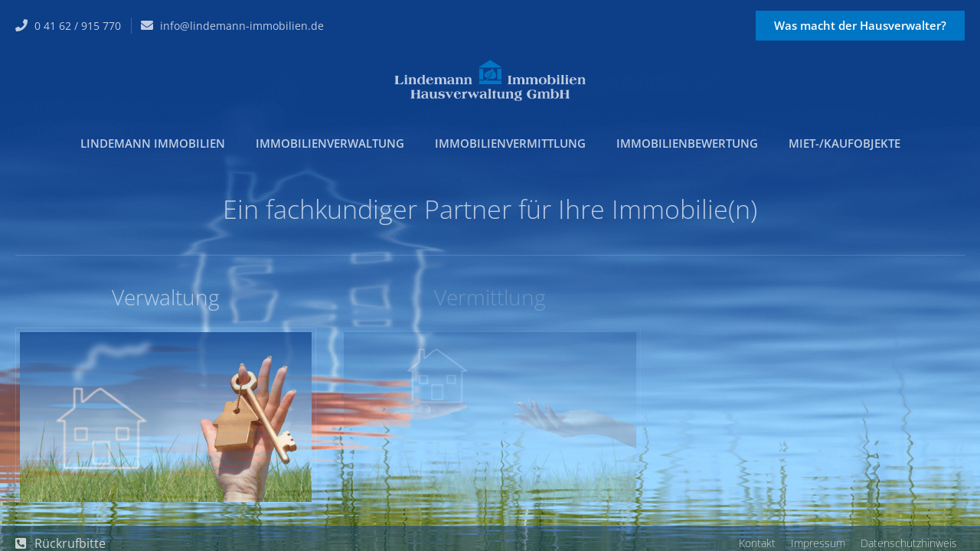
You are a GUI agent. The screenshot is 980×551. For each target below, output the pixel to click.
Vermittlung (490, 297)
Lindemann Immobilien (153, 143)
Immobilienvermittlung (510, 143)
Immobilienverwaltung (330, 143)
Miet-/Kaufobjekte (844, 143)
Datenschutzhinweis (909, 543)
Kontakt (757, 543)
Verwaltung (166, 297)
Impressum (818, 543)
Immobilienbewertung (687, 143)
